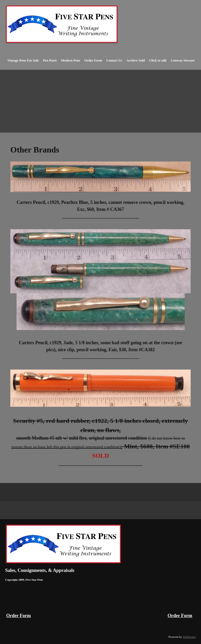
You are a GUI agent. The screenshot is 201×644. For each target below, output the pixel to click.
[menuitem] (23, 63)
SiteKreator (189, 637)
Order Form (18, 616)
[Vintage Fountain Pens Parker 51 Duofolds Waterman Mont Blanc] (62, 25)
